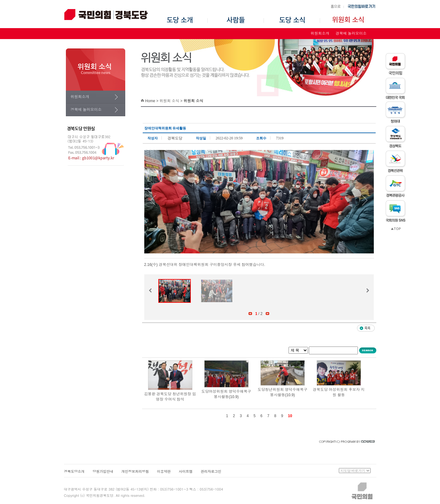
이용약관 (164, 472)
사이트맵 (186, 472)
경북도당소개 (74, 472)
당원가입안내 (103, 472)
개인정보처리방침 (135, 472)
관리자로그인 (211, 472)
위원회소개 (320, 33)
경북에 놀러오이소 (351, 33)
